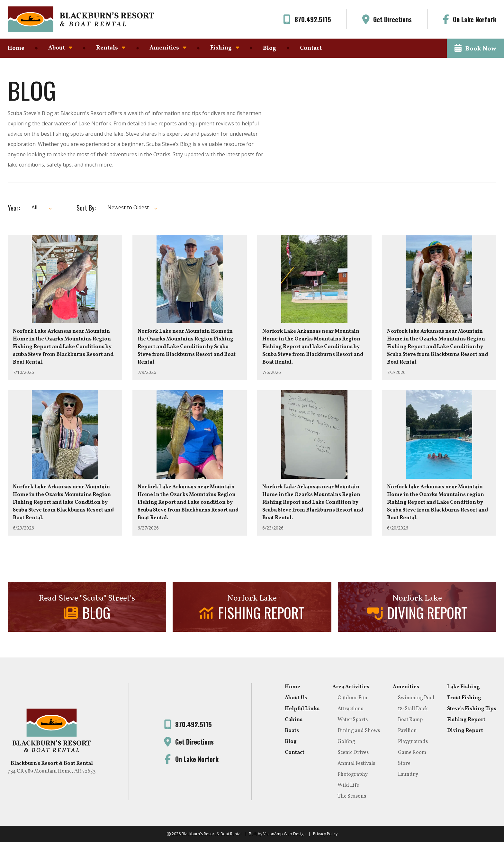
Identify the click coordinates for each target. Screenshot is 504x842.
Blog (270, 48)
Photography (353, 774)
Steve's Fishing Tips (472, 709)
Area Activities (351, 687)
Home (16, 48)
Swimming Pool (416, 698)
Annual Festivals (356, 764)
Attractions (350, 709)
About (60, 48)
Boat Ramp (410, 720)
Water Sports (353, 720)
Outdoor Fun (352, 698)
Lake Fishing (464, 687)
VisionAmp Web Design (284, 834)
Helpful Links (302, 709)
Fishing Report (466, 720)
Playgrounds (413, 742)
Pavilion (407, 731)
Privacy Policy (325, 834)
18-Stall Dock (413, 709)
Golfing (346, 742)
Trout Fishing (464, 698)
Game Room (412, 753)
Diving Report (465, 731)
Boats (292, 731)
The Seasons (352, 796)
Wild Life (348, 785)
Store (404, 764)
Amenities (168, 48)
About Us (296, 698)
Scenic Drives (353, 753)
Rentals (111, 48)
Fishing (225, 48)
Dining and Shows (359, 731)
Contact (311, 48)
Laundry (408, 774)
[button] (475, 48)
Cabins (294, 720)
